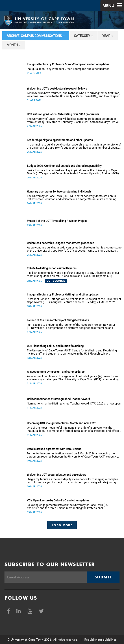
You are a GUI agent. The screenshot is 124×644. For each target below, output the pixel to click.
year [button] (108, 36)
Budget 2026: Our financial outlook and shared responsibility (64, 166)
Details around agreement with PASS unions (54, 449)
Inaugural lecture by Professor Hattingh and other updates (63, 295)
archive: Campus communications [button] (36, 36)
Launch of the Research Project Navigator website (58, 320)
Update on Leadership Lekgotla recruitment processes (61, 243)
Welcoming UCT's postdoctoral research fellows (57, 89)
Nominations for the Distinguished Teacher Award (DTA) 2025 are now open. (74, 404)
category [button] (84, 36)
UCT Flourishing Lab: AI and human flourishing (55, 346)
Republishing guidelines (100, 640)
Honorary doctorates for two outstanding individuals (59, 192)
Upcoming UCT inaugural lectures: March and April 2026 (62, 423)
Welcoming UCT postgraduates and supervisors (57, 475)
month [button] (14, 45)
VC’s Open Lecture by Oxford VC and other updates (58, 501)
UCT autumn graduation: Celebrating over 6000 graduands (63, 114)
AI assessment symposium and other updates (56, 372)
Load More (62, 525)
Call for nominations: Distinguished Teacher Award (58, 399)
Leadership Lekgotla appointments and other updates (60, 140)
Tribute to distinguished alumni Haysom (52, 268)
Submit (103, 577)
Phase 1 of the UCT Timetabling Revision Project (57, 221)
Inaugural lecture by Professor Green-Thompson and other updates (68, 64)
